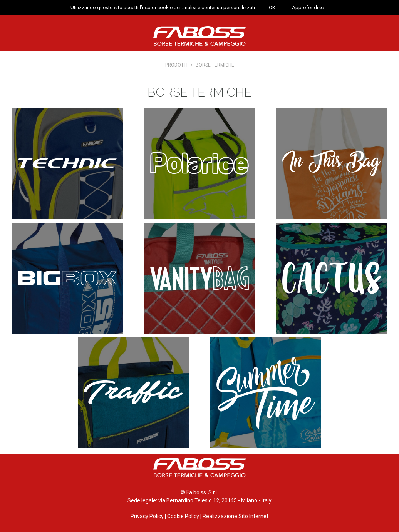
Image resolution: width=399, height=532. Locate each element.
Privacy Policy (147, 516)
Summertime (266, 393)
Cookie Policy (183, 516)
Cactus (332, 278)
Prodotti (176, 65)
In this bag (332, 163)
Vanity (199, 278)
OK (272, 8)
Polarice (199, 163)
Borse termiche (215, 65)
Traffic (133, 393)
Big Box (67, 278)
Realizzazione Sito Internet (236, 516)
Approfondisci (308, 8)
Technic (67, 163)
